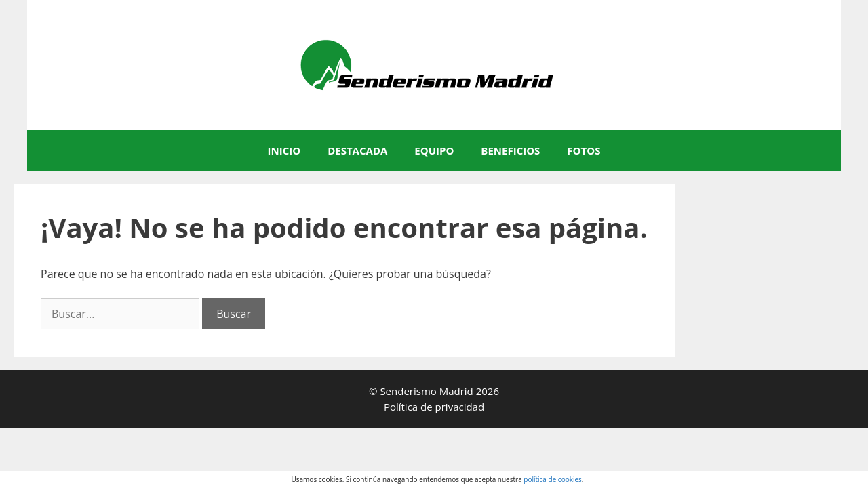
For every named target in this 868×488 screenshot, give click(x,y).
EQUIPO (434, 150)
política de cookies (553, 479)
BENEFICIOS (510, 150)
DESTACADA (357, 150)
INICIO (284, 150)
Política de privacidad (434, 407)
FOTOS (584, 150)
